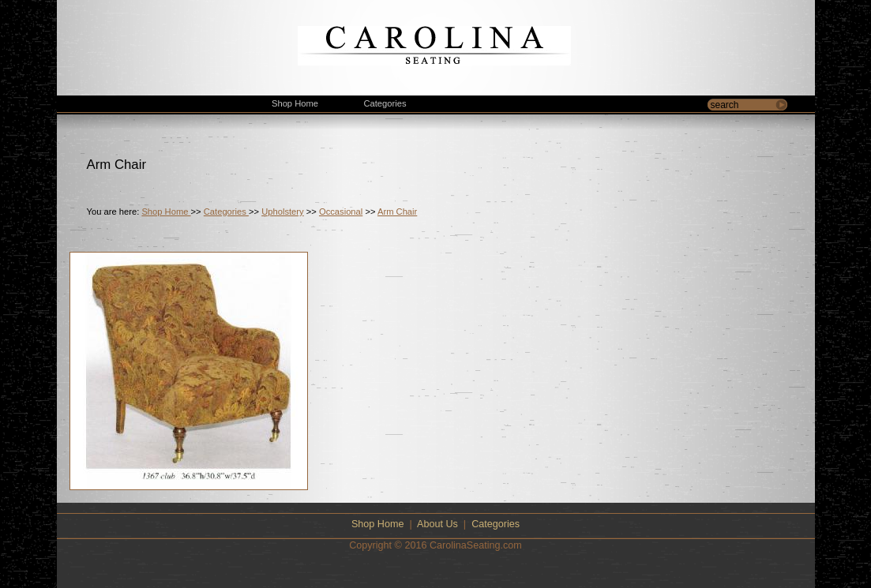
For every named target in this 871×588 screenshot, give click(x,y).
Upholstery (282, 212)
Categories (226, 212)
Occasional (341, 212)
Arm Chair (397, 212)
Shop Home (166, 212)
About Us (437, 524)
